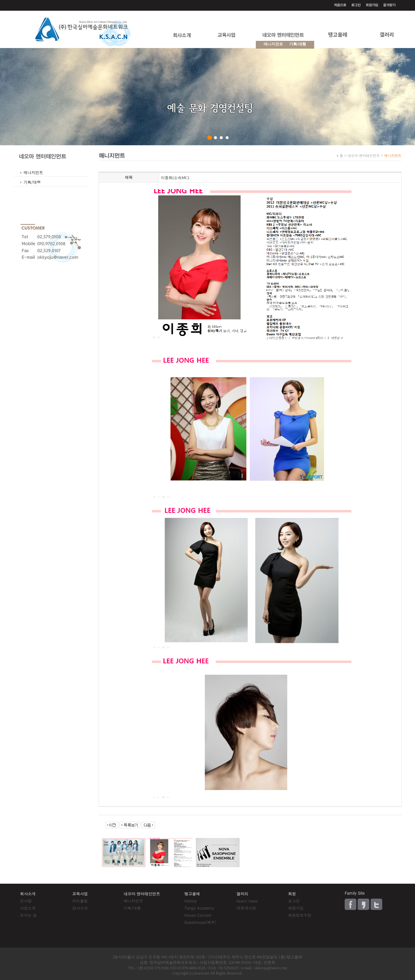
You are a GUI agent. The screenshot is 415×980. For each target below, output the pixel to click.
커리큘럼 (80, 901)
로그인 (294, 901)
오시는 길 (29, 915)
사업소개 (28, 908)
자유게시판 (246, 908)
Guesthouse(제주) (200, 922)
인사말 (26, 901)
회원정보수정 (300, 915)
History (190, 901)
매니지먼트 (33, 172)
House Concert (198, 915)
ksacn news (247, 901)
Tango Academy (199, 908)
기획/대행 (297, 44)
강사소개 (80, 908)
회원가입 (296, 908)
